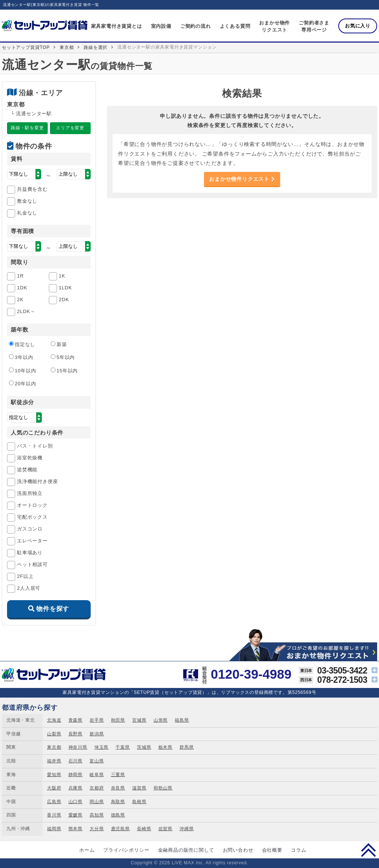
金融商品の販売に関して (186, 850)
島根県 (139, 802)
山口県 (76, 802)
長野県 (76, 734)
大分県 (97, 829)
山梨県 (54, 734)
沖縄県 (187, 829)
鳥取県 (118, 802)
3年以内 (21, 357)
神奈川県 (78, 747)
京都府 (97, 788)
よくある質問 (235, 26)
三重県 (118, 775)
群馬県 (187, 747)
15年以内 (64, 370)
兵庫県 (76, 788)
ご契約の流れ (196, 26)
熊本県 (76, 829)
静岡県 (76, 775)
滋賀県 (139, 788)
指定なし (22, 344)
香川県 (54, 815)
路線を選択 (95, 47)
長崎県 (144, 829)
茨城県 (144, 747)
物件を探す (53, 609)
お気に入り (358, 26)
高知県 (97, 815)
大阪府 (54, 788)
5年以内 (63, 357)
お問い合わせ (238, 850)
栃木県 (165, 747)
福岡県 (54, 829)
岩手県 (97, 720)
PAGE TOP (368, 850)
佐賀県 (165, 829)
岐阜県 (97, 775)
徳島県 (118, 815)
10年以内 (22, 370)
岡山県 (97, 802)
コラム (298, 850)
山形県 (161, 720)
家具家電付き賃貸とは (117, 26)
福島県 (182, 720)
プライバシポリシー (126, 850)
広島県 (54, 802)
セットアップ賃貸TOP (26, 47)
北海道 (54, 720)
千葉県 (123, 747)
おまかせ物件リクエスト (242, 179)
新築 (59, 344)
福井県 (54, 761)
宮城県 (139, 720)
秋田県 (118, 720)
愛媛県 (76, 815)
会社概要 (272, 850)
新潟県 (97, 734)
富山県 (97, 761)
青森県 (76, 720)
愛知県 (54, 775)
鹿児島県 (120, 829)
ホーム (87, 850)
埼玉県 (101, 747)
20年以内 (22, 383)
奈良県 (118, 788)
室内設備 (161, 26)
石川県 (76, 761)
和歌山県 (163, 788)
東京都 (67, 47)
